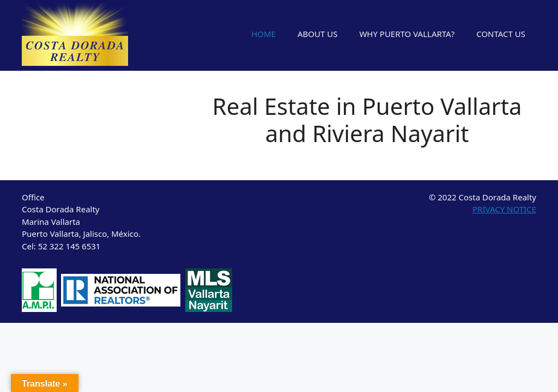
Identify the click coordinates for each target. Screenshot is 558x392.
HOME (263, 34)
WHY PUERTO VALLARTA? (407, 34)
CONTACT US (501, 34)
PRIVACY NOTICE (504, 209)
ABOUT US (317, 34)
